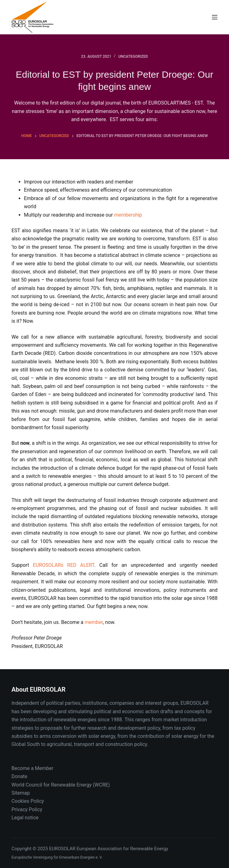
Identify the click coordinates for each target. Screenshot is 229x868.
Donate (19, 776)
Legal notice (25, 818)
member (94, 622)
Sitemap (21, 793)
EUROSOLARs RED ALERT (63, 565)
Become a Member (32, 768)
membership (128, 215)
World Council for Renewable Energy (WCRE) (61, 785)
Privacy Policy (27, 809)
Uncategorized (133, 56)
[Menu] (215, 17)
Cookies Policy (28, 801)
